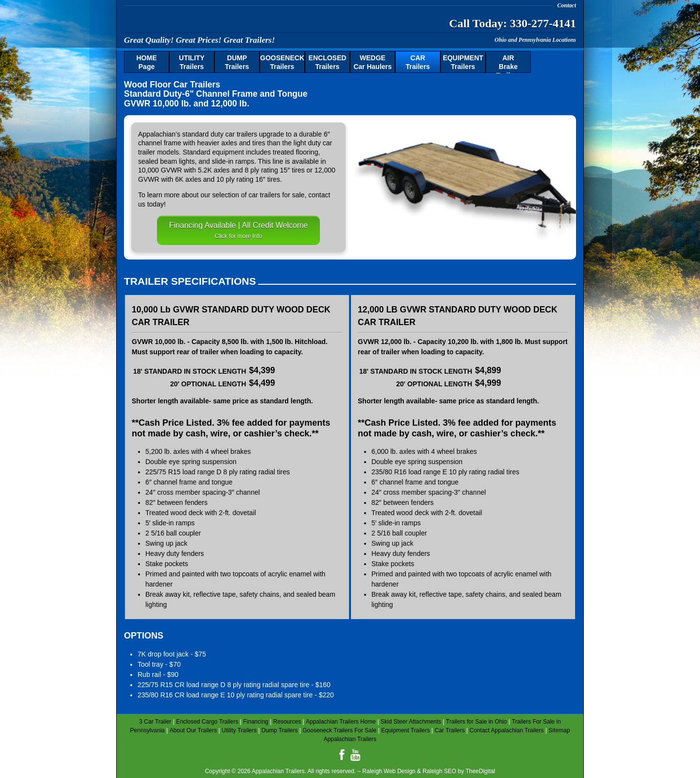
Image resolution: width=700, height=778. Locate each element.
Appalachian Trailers (219, 22)
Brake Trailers (508, 64)
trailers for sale (282, 195)
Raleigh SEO (439, 771)
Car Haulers (373, 62)
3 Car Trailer (155, 722)
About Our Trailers (193, 730)
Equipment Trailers (405, 730)
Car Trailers (450, 730)
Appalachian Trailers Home (341, 722)
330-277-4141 (543, 23)
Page (147, 62)
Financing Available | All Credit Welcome (238, 230)
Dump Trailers (280, 730)
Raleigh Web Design (389, 771)
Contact (567, 5)
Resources (287, 722)
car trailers (241, 134)
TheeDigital (481, 771)
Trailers (192, 62)
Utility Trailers (239, 730)
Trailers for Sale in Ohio (476, 722)
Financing (256, 722)
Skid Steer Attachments (411, 722)
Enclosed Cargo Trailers (207, 722)
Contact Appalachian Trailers (507, 730)
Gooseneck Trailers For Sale (339, 730)
